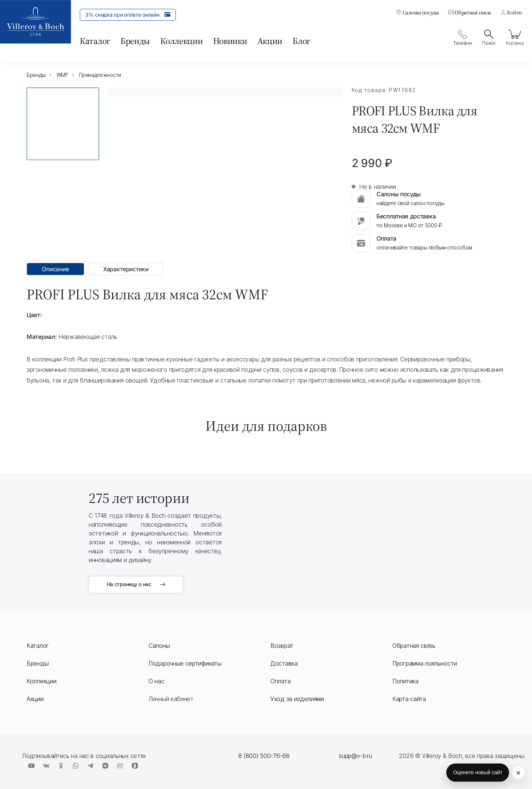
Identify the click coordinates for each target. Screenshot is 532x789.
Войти (511, 12)
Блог (301, 41)
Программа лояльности (425, 663)
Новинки (230, 41)
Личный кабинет (171, 699)
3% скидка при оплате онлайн (128, 14)
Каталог (95, 41)
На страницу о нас (136, 585)
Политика (405, 681)
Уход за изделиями (297, 699)
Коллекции (181, 41)
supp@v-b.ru (355, 756)
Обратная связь (470, 12)
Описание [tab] (55, 269)
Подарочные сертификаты (185, 663)
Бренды (135, 41)
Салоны (159, 646)
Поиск (489, 38)
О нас (156, 681)
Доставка (284, 663)
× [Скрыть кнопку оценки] (518, 773)
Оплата (280, 681)
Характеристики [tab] (126, 269)
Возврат (282, 646)
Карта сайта (409, 699)
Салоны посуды (417, 12)
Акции (270, 41)
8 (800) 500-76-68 (264, 756)
